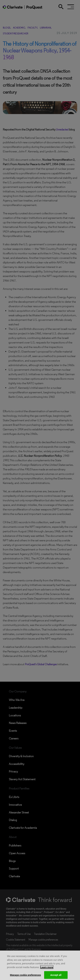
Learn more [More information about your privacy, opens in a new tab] (47, 971)
